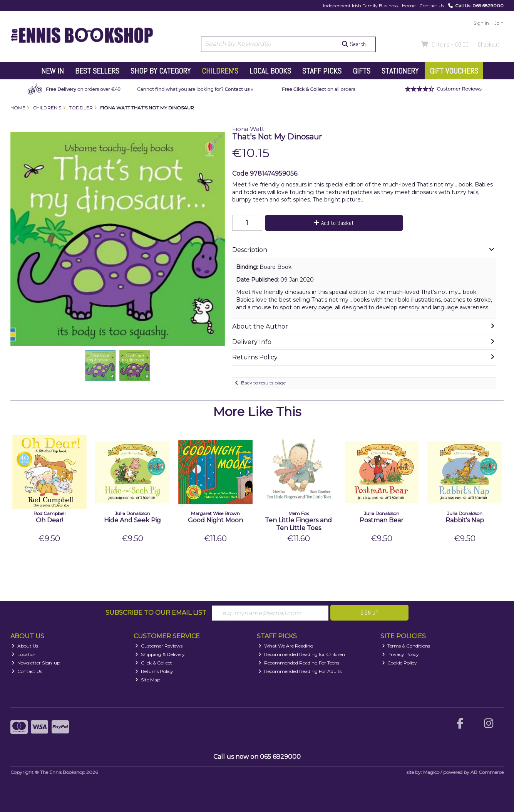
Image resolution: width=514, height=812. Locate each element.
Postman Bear (382, 520)
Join (499, 23)
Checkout (489, 44)
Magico (431, 772)
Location (24, 654)
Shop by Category (161, 71)
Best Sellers (97, 71)
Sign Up (369, 613)
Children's (220, 71)
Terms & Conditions (406, 646)
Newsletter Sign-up (36, 663)
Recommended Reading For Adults (300, 671)
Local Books (270, 71)
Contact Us (432, 6)
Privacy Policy (401, 654)
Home (409, 6)
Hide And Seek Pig (132, 520)
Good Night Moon (215, 520)
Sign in (481, 23)
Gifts (362, 71)
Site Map (148, 680)
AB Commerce (487, 772)
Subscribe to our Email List (156, 613)
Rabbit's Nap (465, 520)
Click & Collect (154, 663)
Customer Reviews (159, 646)
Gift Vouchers (454, 71)
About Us (25, 646)
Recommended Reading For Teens (299, 663)
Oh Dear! (49, 520)
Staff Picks (322, 71)
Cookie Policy (400, 663)
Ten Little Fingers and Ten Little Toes (298, 524)
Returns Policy (154, 671)
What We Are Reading (286, 646)
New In (53, 71)
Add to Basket (334, 223)
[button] (218, 139)
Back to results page (263, 383)
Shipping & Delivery (160, 654)
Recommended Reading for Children (302, 654)
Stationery (400, 71)
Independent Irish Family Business (360, 6)
